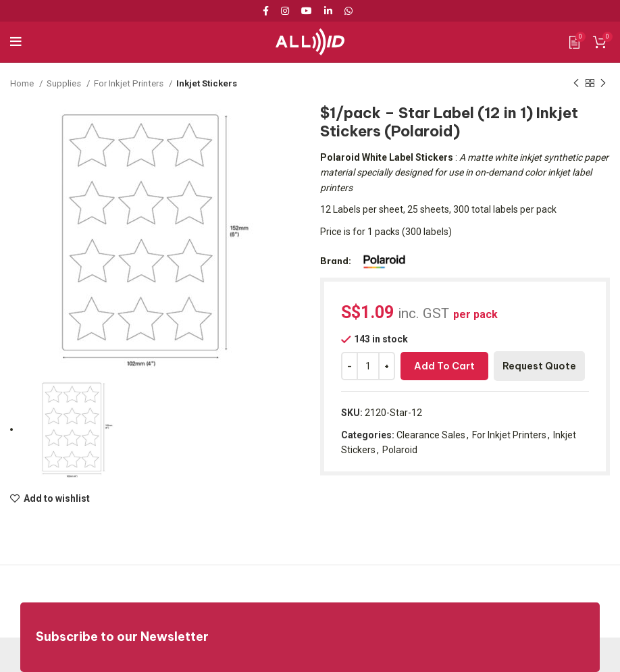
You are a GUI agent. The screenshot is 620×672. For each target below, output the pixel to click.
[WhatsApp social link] (348, 11)
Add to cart (444, 366)
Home (23, 83)
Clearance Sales (431, 435)
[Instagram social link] (285, 11)
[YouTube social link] (307, 11)
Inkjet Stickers (207, 83)
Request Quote (539, 366)
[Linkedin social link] (328, 11)
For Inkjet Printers (130, 83)
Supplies (65, 83)
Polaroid (400, 450)
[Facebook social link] (268, 11)
